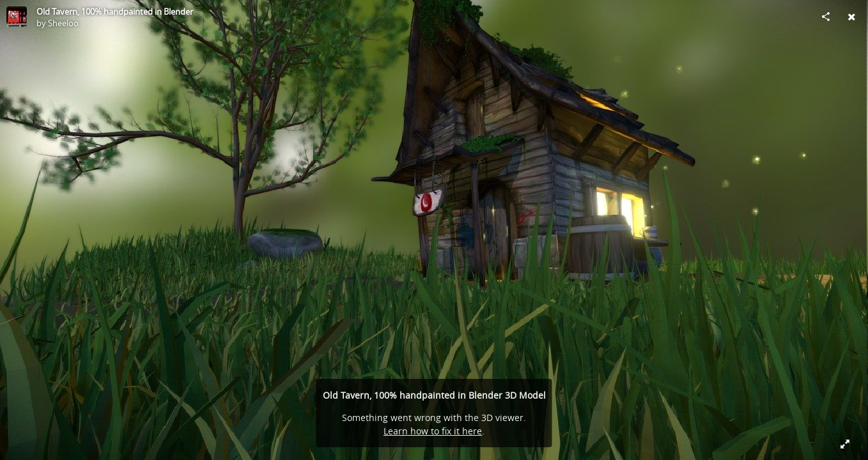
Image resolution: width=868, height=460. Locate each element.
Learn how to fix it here (433, 431)
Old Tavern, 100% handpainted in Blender (115, 11)
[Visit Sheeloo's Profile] (17, 17)
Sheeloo (63, 23)
